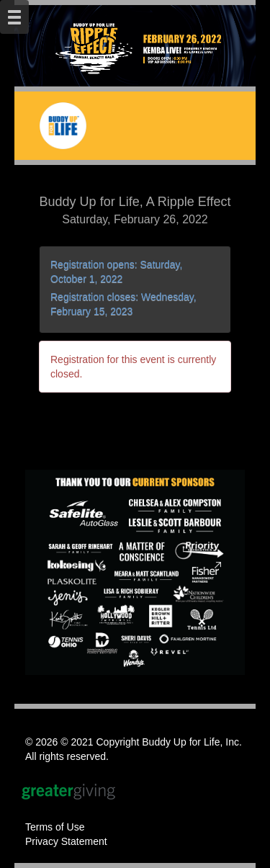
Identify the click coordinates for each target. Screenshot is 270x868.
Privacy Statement (66, 841)
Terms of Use (55, 827)
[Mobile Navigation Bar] (14, 17)
